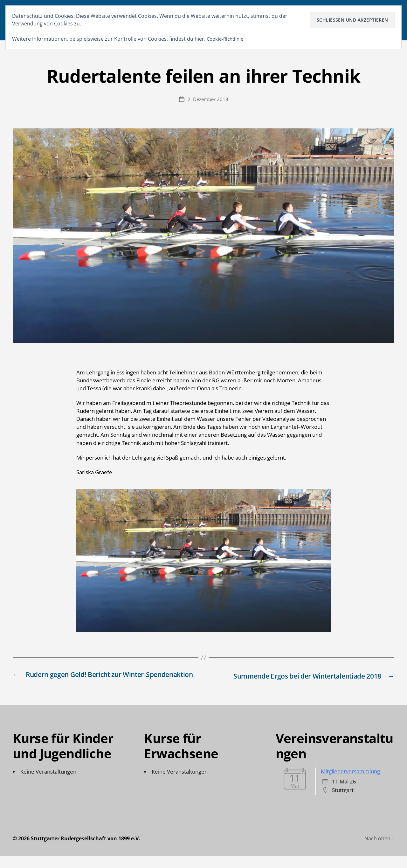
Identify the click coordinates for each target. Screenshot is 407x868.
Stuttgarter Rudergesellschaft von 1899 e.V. (86, 851)
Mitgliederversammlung (350, 783)
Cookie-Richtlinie (227, 39)
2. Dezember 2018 (208, 102)
